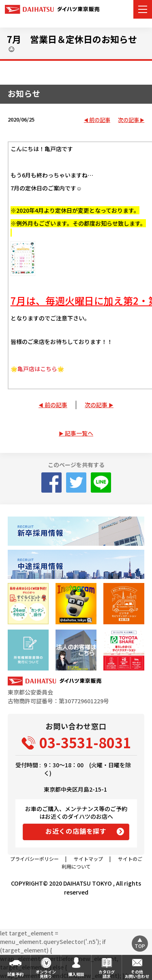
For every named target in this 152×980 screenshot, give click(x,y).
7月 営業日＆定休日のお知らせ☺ (72, 43)
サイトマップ (88, 859)
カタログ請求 (107, 974)
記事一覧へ (79, 433)
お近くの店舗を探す (76, 831)
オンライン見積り (46, 974)
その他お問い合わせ (137, 974)
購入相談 (76, 974)
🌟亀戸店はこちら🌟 (37, 369)
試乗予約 (15, 974)
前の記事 (100, 120)
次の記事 (128, 120)
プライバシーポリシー (34, 859)
